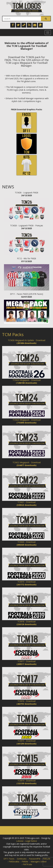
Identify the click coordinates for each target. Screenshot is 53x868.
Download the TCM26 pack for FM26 (25, 59)
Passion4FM (35, 859)
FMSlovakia (14, 862)
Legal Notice (31, 841)
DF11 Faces (9, 859)
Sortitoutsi (22, 859)
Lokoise (20, 841)
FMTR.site (27, 864)
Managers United (39, 862)
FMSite (25, 862)
